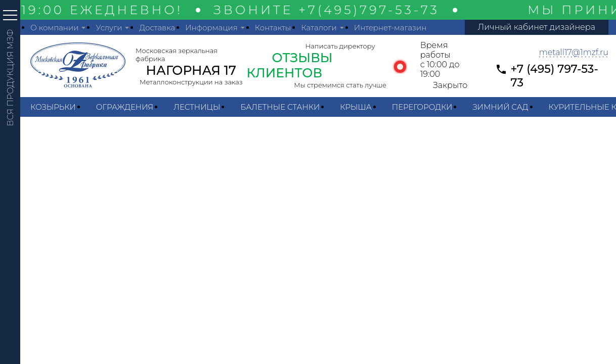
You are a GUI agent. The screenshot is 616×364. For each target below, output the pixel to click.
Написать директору (340, 46)
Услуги (109, 28)
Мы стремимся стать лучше (340, 85)
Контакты (273, 28)
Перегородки (422, 107)
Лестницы (197, 107)
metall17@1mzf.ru (574, 52)
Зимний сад (500, 107)
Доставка (157, 28)
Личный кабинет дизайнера (537, 27)
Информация (211, 28)
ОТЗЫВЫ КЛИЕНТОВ (290, 65)
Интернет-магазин (390, 28)
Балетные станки (280, 107)
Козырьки (53, 107)
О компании (54, 28)
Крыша (356, 107)
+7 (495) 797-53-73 (554, 76)
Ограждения (125, 107)
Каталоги (319, 28)
